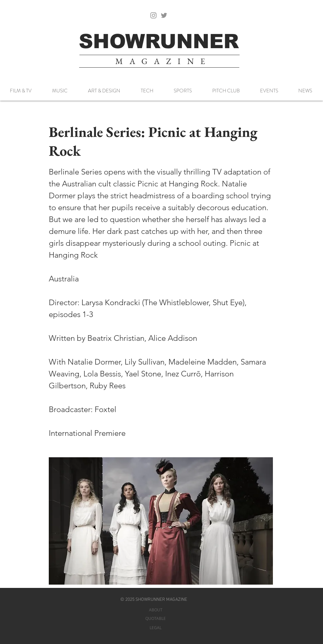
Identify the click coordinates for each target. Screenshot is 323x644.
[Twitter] (164, 15)
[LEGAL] (156, 628)
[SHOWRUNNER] (159, 41)
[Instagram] (153, 15)
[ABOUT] (156, 610)
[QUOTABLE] (156, 618)
